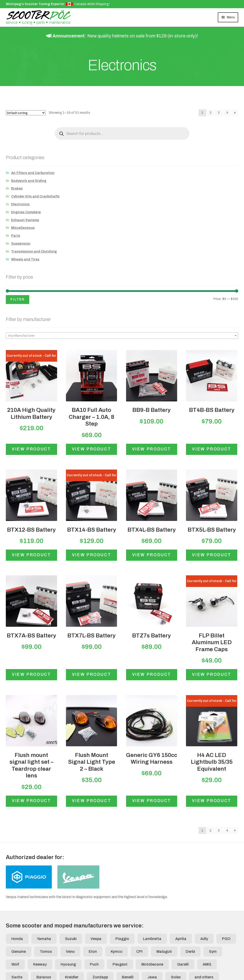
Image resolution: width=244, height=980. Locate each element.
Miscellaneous (23, 228)
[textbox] (122, 336)
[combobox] (122, 336)
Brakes (17, 188)
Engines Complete (26, 212)
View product (31, 449)
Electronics (20, 204)
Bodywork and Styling (29, 181)
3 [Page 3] (219, 113)
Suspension (21, 244)
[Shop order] (26, 113)
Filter (18, 299)
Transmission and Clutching (34, 252)
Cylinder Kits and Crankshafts (35, 196)
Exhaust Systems (25, 220)
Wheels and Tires (25, 259)
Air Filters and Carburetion (33, 173)
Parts (16, 236)
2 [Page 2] (211, 113)
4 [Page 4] (227, 113)
